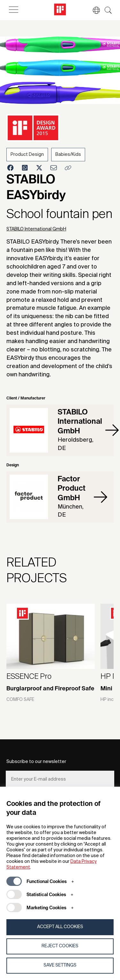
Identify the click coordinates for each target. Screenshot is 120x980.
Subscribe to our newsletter (36, 762)
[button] (93, 10)
